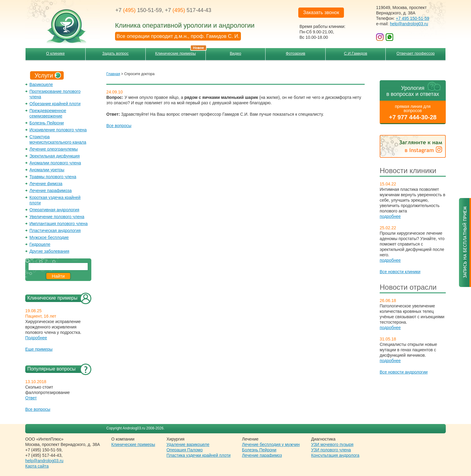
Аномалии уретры (47, 170)
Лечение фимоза (46, 184)
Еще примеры (39, 349)
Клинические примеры (180, 52)
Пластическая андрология (55, 230)
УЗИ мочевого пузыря (332, 444)
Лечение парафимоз (262, 455)
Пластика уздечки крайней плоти (198, 455)
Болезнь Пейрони (47, 123)
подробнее (390, 216)
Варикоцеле (41, 84)
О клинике (55, 53)
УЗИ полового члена (331, 450)
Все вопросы (38, 409)
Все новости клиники (400, 272)
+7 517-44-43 (188, 10)
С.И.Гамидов (356, 53)
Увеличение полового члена (57, 217)
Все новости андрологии (404, 372)
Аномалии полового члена (55, 163)
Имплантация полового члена (59, 224)
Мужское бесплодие (49, 237)
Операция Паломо (185, 450)
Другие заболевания (49, 251)
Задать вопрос (115, 53)
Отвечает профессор (416, 53)
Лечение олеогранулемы (54, 149)
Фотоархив (295, 53)
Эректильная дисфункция (55, 156)
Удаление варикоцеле (188, 444)
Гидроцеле (40, 244)
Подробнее (36, 338)
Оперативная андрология (54, 210)
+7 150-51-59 (139, 10)
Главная (113, 74)
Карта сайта (37, 466)
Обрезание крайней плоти (55, 104)
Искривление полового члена (58, 130)
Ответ (31, 398)
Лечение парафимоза (51, 191)
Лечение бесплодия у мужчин (271, 444)
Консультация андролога (335, 455)
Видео (235, 53)
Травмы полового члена (53, 177)
